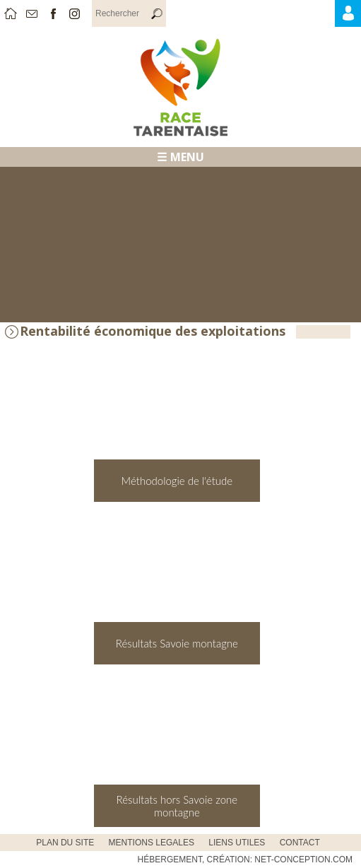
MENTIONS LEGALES (152, 843)
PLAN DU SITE (65, 843)
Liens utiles (237, 843)
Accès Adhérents (359, 17)
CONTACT (300, 843)
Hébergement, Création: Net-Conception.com (245, 860)
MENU (187, 157)
